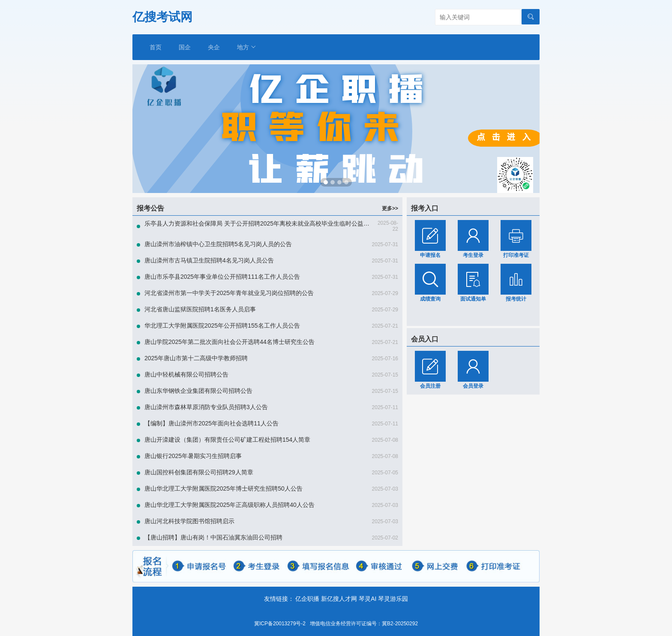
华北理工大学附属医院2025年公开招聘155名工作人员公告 (222, 326)
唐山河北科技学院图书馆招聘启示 (189, 521)
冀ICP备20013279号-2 (280, 624)
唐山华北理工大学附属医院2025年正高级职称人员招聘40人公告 (229, 505)
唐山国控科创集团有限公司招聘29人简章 (199, 472)
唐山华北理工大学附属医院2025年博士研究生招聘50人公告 (223, 488)
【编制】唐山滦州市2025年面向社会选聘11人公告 (211, 423)
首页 (156, 47)
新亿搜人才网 (339, 599)
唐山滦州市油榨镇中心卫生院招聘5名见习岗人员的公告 (218, 244)
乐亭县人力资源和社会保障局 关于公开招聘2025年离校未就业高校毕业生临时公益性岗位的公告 (272, 223)
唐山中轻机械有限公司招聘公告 (186, 374)
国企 (185, 47)
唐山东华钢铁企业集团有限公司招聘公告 (198, 391)
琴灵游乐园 (393, 599)
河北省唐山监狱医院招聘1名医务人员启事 (200, 309)
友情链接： (279, 599)
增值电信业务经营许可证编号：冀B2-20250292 (364, 624)
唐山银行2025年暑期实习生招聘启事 (193, 456)
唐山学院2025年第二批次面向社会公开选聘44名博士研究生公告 (229, 342)
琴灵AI (367, 599)
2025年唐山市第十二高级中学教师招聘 (196, 358)
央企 (214, 47)
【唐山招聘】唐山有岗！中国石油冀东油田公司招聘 (213, 537)
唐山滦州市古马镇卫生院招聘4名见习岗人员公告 (209, 260)
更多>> (390, 208)
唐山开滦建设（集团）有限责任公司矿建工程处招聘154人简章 (227, 440)
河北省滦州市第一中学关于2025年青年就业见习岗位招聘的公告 (229, 293)
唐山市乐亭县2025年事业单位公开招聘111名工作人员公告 (222, 277)
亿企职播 (307, 599)
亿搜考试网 (162, 17)
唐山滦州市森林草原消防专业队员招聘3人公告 (206, 407)
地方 (247, 47)
